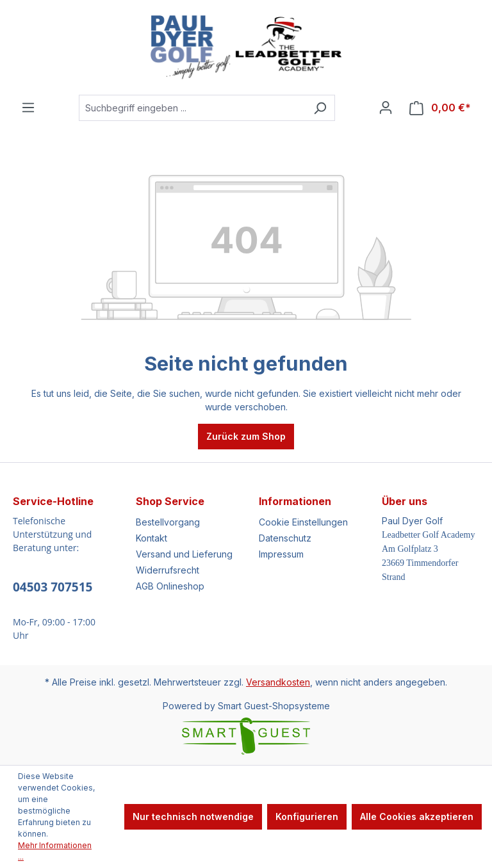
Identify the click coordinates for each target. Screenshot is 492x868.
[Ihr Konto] (386, 108)
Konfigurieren (307, 816)
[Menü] (28, 108)
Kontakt (152, 538)
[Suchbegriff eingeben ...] (192, 108)
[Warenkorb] (440, 108)
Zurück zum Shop (246, 436)
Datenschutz (285, 538)
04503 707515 (53, 587)
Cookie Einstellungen (303, 522)
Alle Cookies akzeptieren (417, 816)
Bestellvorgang (168, 522)
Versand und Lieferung (184, 554)
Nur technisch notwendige (193, 816)
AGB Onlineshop (170, 586)
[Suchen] (320, 108)
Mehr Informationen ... (55, 851)
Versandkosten (278, 682)
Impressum (281, 554)
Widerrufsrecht (168, 570)
